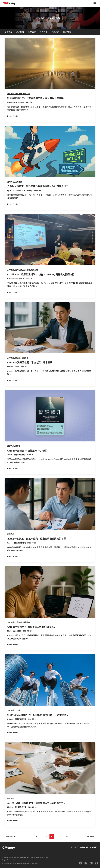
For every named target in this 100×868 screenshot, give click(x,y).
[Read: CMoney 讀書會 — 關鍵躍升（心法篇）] (50, 415)
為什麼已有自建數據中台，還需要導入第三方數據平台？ (37, 803)
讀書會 (18, 446)
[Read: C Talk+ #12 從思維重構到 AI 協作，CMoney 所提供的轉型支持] (50, 239)
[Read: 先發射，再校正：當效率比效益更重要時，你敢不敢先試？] (50, 151)
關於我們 (74, 847)
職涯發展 (67, 32)
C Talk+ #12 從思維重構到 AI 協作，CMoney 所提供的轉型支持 (41, 274)
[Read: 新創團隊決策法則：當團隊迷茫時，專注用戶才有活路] (50, 63)
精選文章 (8, 32)
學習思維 (44, 32)
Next (91, 836)
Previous (11, 836)
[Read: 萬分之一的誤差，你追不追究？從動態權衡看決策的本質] (50, 504)
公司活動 (19, 270)
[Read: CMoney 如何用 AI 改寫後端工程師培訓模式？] (50, 592)
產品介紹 (84, 847)
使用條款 (13, 863)
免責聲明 (35, 863)
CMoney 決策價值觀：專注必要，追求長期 (30, 362)
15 (67, 836)
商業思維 (32, 32)
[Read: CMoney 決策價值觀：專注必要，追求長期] (50, 327)
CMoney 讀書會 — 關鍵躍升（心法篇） (28, 450)
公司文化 (11, 182)
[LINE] (96, 863)
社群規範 (28, 863)
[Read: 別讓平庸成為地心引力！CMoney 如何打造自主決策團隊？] (50, 680)
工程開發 (27, 270)
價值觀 (18, 358)
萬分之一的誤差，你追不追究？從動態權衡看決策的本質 (37, 539)
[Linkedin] (91, 863)
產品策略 (19, 94)
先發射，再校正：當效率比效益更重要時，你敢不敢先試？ (38, 186)
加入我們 (93, 847)
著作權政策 (20, 863)
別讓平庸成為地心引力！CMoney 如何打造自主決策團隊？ (38, 715)
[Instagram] (86, 863)
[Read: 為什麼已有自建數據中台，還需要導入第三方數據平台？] (50, 768)
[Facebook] (81, 863)
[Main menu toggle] (95, 3)
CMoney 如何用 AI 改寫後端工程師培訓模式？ (32, 627)
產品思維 (20, 32)
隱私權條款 (6, 863)
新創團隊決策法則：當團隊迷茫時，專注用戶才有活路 (35, 98)
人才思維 (55, 32)
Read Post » (13, 116)
